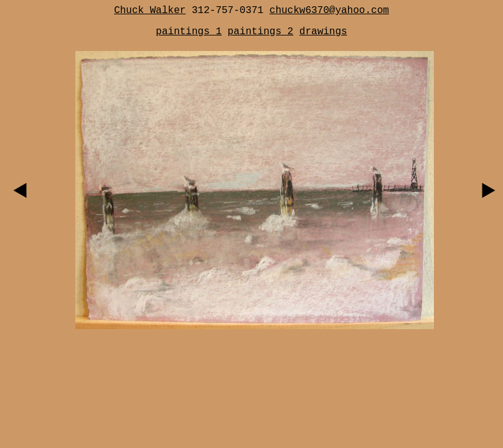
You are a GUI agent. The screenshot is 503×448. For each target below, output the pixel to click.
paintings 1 (189, 32)
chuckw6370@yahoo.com (329, 11)
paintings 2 (261, 32)
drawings (323, 32)
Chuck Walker (150, 11)
